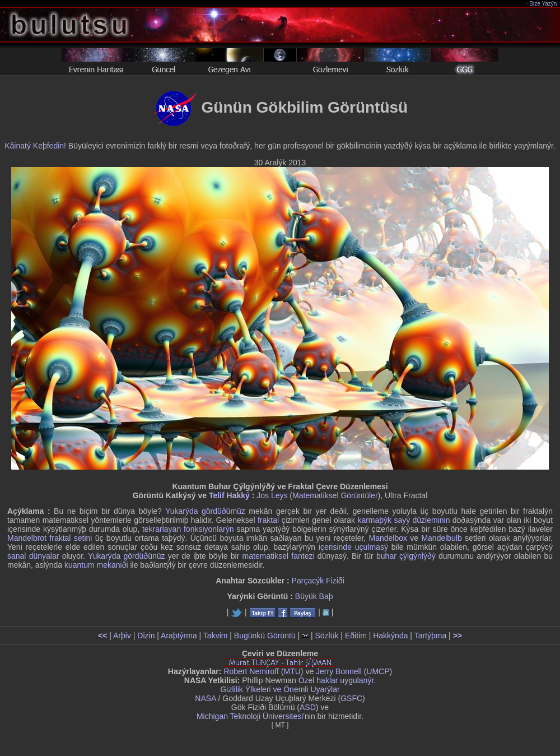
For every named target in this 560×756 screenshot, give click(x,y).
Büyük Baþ (314, 596)
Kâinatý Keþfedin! (35, 146)
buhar (386, 556)
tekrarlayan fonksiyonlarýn (188, 529)
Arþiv (122, 636)
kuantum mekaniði (96, 565)
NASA (205, 698)
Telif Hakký (229, 495)
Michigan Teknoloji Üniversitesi (250, 716)
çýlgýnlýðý (417, 556)
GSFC (351, 698)
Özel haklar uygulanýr (336, 680)
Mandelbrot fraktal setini (50, 538)
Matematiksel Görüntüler (335, 495)
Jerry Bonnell (339, 671)
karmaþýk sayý (384, 520)
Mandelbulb (441, 538)
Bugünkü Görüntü (265, 636)
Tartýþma (431, 636)
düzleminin (431, 520)
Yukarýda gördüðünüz (127, 556)
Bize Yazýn (543, 4)
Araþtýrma (179, 636)
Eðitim (356, 636)
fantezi (303, 556)
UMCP (378, 671)
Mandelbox (388, 538)
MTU (292, 671)
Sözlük (326, 636)
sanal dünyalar (33, 556)
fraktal (268, 520)
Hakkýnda (390, 636)
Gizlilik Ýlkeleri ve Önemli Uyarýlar (280, 689)
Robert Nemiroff (251, 671)
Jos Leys (272, 495)
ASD (308, 707)
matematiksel (265, 556)
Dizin (146, 636)
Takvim (216, 636)
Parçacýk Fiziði (318, 581)
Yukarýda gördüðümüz (205, 511)
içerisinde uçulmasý (353, 547)
